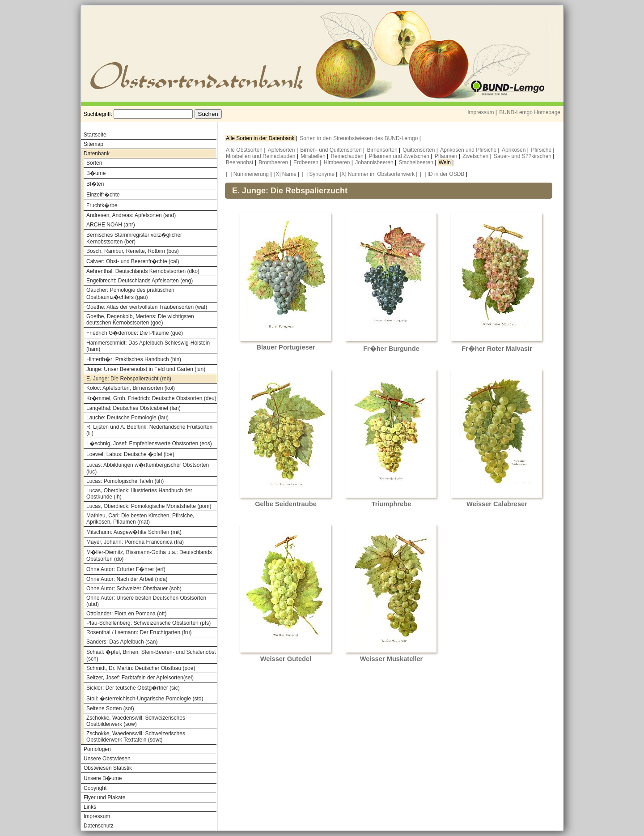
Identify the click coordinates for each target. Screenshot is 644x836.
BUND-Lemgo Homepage (530, 112)
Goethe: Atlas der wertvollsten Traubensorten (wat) (147, 307)
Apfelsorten (282, 150)
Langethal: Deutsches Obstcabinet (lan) (133, 408)
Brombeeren (274, 162)
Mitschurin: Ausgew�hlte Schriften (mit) (134, 532)
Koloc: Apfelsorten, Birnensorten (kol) (131, 388)
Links (90, 807)
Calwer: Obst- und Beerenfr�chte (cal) (133, 261)
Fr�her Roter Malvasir (497, 349)
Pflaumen (447, 156)
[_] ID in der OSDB (442, 174)
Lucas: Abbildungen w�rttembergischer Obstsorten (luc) (148, 468)
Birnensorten (383, 150)
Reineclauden (348, 156)
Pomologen (97, 749)
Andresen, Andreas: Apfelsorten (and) (131, 215)
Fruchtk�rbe (102, 205)
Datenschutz (99, 826)
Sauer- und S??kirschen (523, 156)
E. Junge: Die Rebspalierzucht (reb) (129, 379)
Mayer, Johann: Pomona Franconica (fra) (135, 542)
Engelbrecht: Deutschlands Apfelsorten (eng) (140, 281)
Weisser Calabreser (497, 504)
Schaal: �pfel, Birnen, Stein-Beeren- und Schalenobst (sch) (151, 655)
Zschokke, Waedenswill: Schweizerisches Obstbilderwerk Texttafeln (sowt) (136, 737)
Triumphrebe (392, 504)
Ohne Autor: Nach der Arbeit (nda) (127, 579)
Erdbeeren (307, 162)
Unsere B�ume (103, 778)
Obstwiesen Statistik (108, 768)
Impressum (481, 112)
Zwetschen (476, 156)
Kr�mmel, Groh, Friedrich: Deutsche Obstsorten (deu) (151, 398)
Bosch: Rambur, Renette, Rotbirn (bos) (133, 251)
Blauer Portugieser (286, 347)
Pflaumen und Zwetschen (400, 156)
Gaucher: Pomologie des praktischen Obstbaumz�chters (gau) (130, 294)
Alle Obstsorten (245, 150)
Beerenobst (240, 162)
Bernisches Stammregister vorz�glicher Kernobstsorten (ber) (134, 238)
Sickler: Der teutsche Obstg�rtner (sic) (133, 688)
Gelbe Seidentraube (286, 504)
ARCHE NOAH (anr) (111, 225)
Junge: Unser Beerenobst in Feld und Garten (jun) (146, 369)
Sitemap (93, 144)
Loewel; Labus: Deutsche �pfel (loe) (130, 454)
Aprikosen (515, 150)
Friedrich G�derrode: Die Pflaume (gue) (135, 333)
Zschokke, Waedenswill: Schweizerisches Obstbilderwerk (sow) (136, 721)
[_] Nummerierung (247, 174)
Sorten (94, 163)
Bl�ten (95, 184)
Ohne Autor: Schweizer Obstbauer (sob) (134, 589)
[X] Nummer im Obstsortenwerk (377, 174)
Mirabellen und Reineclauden (261, 156)
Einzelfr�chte (103, 195)
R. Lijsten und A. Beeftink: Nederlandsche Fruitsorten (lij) (149, 430)
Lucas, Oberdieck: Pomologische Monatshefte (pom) (149, 506)
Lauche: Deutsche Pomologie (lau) (127, 418)
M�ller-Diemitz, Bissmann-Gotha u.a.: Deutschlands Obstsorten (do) (149, 556)
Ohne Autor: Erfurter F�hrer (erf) (126, 569)
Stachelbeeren (417, 162)
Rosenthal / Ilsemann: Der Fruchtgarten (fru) (139, 632)
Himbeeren (338, 162)
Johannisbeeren (375, 162)
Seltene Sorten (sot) (110, 708)
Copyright (95, 788)
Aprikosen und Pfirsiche (469, 150)
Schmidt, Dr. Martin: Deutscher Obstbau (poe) (141, 668)
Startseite (95, 135)
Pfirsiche (542, 150)
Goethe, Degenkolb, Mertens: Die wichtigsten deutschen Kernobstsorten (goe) (140, 320)
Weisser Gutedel (286, 659)
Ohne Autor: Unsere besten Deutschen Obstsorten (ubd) (146, 601)
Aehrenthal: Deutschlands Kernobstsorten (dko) (143, 271)
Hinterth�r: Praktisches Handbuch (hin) (134, 359)
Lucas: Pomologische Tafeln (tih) (125, 481)
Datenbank (97, 154)
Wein (445, 162)
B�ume (96, 173)
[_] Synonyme (318, 174)
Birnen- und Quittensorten (332, 150)
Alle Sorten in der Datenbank (261, 138)
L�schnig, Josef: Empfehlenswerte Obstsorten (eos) (149, 444)
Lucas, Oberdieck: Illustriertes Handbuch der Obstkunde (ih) (139, 494)
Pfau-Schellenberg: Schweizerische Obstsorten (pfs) (148, 623)
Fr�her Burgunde (391, 349)
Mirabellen (314, 156)
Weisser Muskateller (392, 659)
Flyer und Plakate (104, 798)
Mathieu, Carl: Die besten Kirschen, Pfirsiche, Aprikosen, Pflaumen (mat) (140, 519)
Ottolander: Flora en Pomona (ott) (126, 614)
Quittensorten (419, 150)
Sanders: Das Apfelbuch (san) (122, 642)
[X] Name (285, 174)
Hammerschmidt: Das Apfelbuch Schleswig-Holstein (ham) (148, 346)
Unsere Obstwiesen (107, 759)
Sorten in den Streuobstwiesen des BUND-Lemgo (359, 138)
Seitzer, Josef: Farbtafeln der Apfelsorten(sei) (140, 678)
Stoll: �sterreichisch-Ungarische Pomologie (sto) (145, 699)
